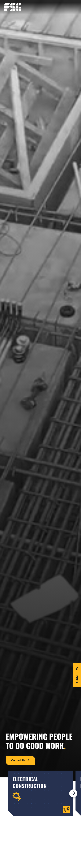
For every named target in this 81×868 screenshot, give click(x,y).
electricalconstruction (30, 782)
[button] (73, 7)
